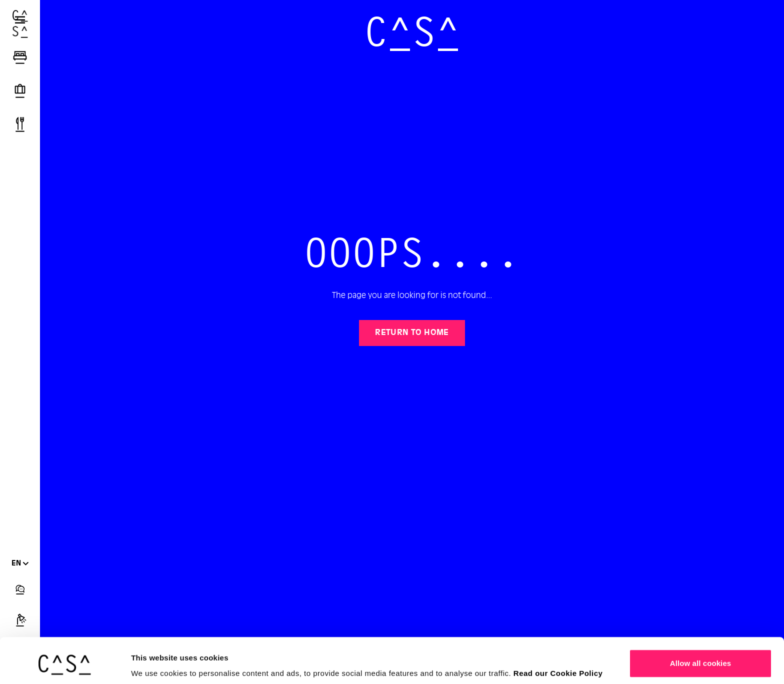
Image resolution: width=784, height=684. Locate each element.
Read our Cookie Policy (558, 635)
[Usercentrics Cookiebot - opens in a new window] (65, 664)
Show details (154, 662)
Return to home (412, 333)
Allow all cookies (701, 625)
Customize (701, 657)
